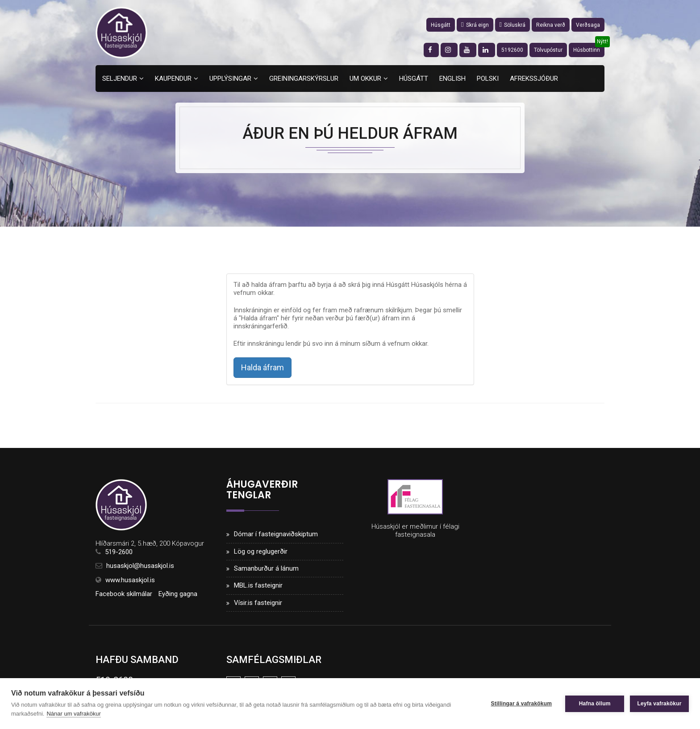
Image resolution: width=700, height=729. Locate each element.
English (452, 79)
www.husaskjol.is (130, 580)
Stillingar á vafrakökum (521, 704)
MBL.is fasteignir (258, 586)
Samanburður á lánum (266, 568)
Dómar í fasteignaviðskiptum (276, 534)
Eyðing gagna (178, 594)
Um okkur (365, 79)
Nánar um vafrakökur (73, 714)
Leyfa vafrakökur (659, 704)
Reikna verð (551, 25)
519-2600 (119, 552)
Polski (488, 79)
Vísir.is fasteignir (258, 603)
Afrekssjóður (534, 79)
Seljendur (120, 79)
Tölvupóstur (548, 50)
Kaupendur (173, 79)
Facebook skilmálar (124, 594)
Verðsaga (588, 25)
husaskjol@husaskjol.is (140, 566)
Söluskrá (512, 25)
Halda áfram (262, 367)
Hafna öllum (594, 704)
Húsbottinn (587, 50)
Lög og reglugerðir (261, 551)
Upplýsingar (230, 79)
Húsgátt (441, 25)
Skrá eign (475, 25)
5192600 (512, 50)
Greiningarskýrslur (304, 79)
